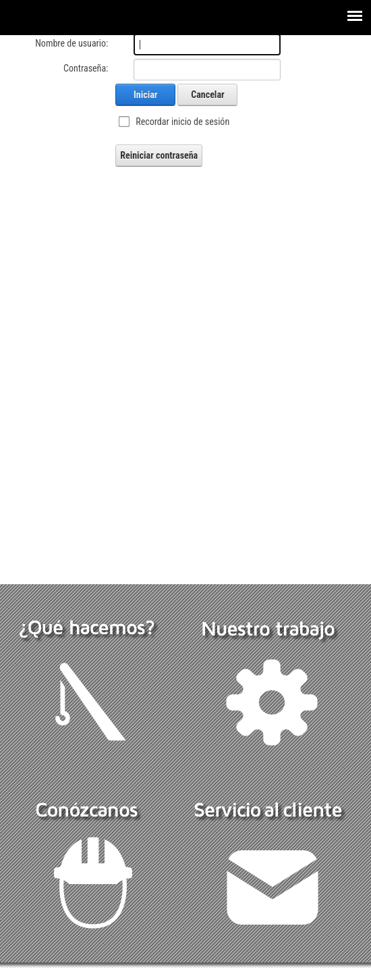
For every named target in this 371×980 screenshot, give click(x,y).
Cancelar (207, 95)
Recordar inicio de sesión (182, 122)
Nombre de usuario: (72, 43)
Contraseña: (86, 68)
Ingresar (19, 974)
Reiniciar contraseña (159, 155)
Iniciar (145, 95)
